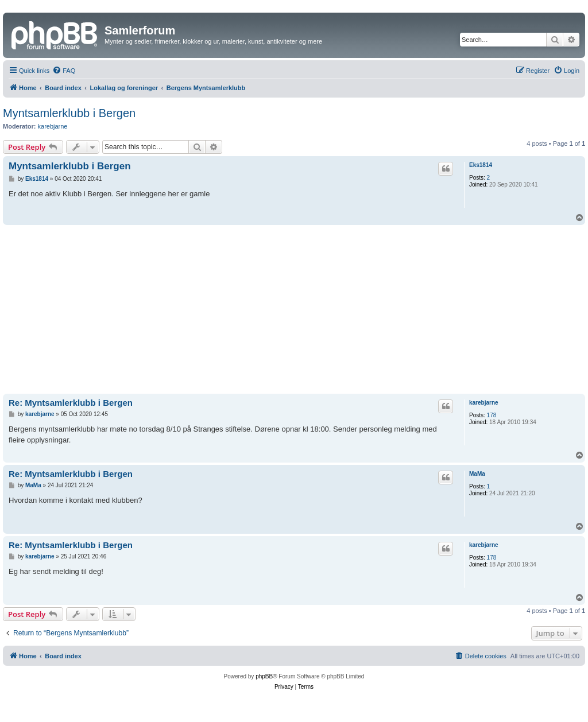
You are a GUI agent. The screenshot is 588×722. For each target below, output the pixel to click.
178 (492, 415)
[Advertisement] (294, 311)
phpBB (264, 676)
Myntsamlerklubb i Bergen (69, 113)
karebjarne (53, 126)
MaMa (477, 474)
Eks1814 (481, 165)
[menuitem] (64, 71)
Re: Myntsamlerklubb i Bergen (71, 403)
